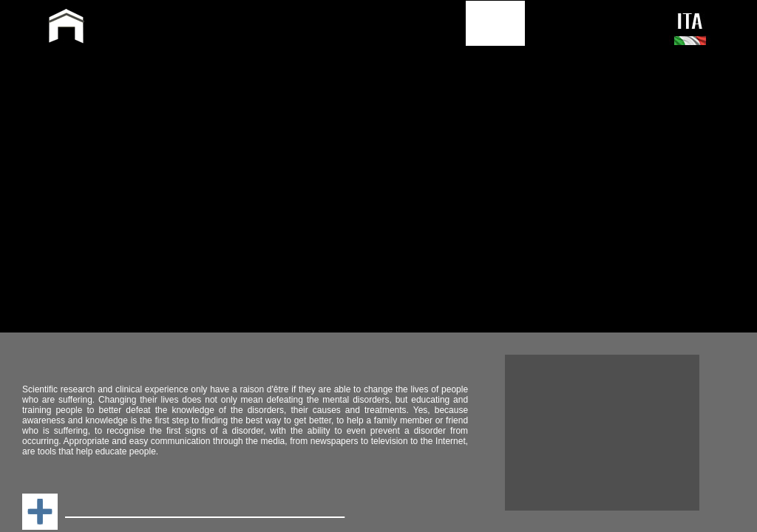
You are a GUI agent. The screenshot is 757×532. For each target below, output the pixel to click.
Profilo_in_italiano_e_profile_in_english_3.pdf (189, 131)
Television (437, 133)
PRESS (495, 23)
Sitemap (506, 185)
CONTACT (567, 23)
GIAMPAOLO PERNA (194, 28)
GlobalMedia (96, 185)
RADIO (431, 147)
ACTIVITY (306, 23)
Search (551, 185)
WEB (426, 120)
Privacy (595, 185)
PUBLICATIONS (405, 23)
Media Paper (65, 160)
